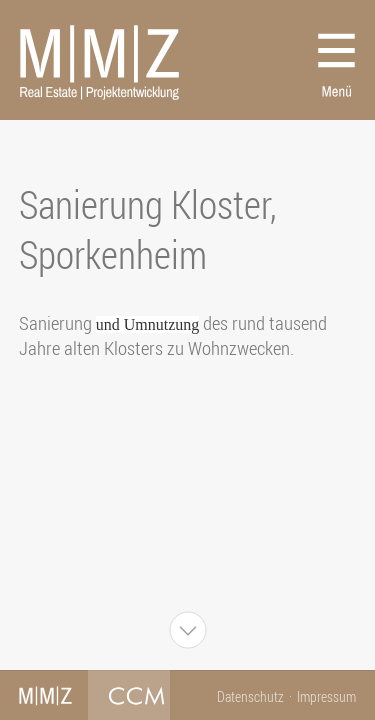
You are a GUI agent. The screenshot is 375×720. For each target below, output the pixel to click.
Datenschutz (250, 696)
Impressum (326, 696)
